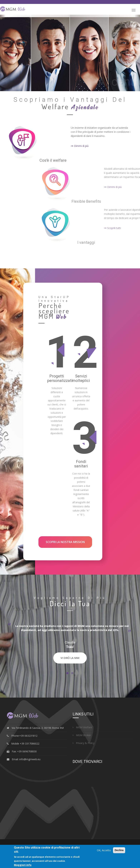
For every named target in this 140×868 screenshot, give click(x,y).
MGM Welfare (82, 727)
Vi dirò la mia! (70, 658)
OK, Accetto (104, 850)
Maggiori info (23, 865)
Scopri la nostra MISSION (65, 542)
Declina (119, 850)
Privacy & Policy (83, 743)
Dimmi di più (80, 146)
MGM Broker (82, 735)
